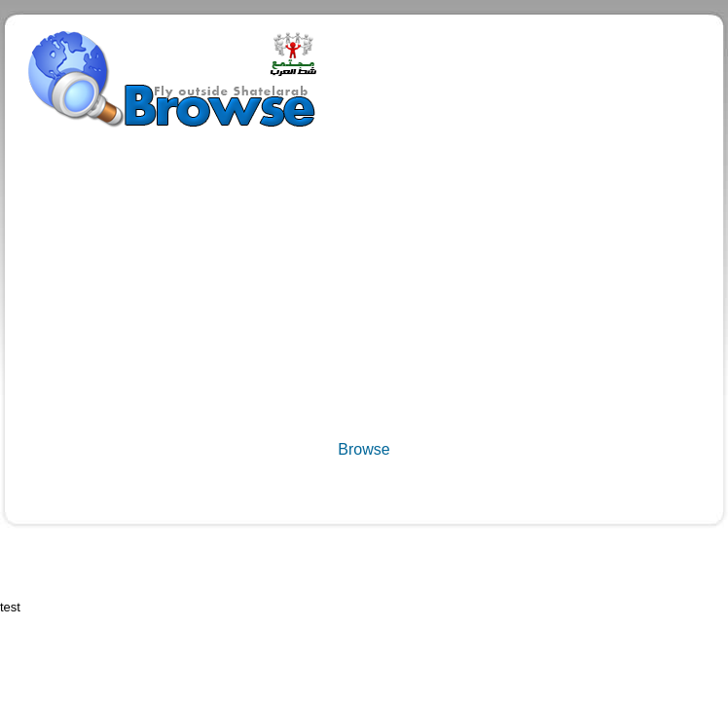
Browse (364, 449)
